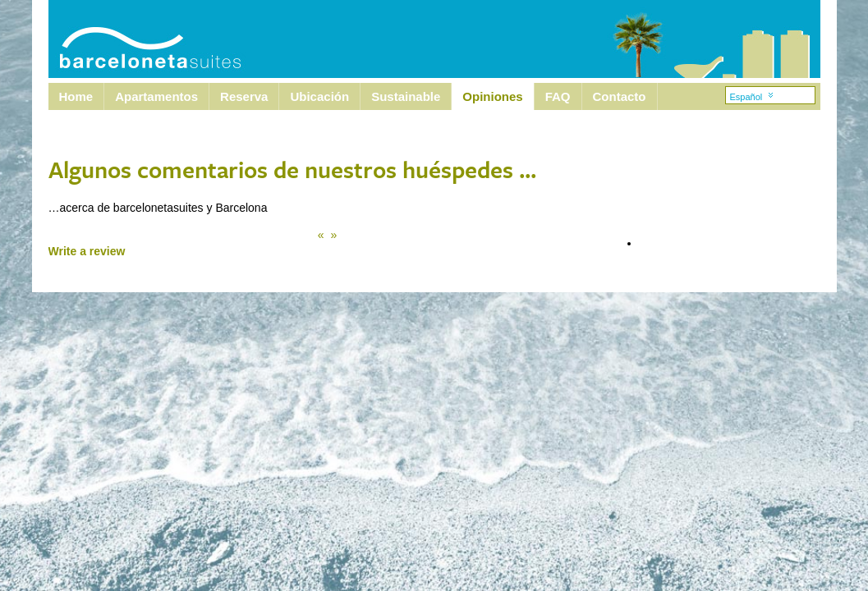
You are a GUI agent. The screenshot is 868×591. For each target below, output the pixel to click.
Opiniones (492, 96)
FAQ (558, 96)
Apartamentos (156, 96)
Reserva (244, 96)
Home (76, 96)
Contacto (620, 96)
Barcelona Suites (140, 39)
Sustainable (406, 96)
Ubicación (319, 96)
